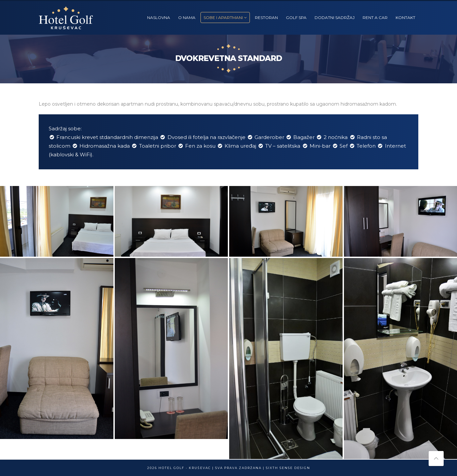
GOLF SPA (296, 17)
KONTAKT (405, 17)
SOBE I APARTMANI (223, 17)
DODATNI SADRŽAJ (335, 17)
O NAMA (187, 17)
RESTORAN (266, 17)
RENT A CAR (375, 17)
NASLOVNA (159, 17)
